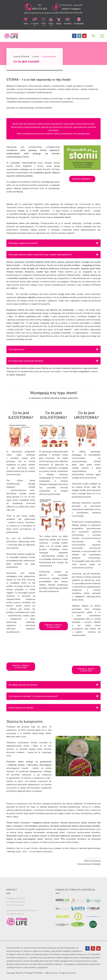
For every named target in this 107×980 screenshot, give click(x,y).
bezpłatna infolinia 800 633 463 (21, 911)
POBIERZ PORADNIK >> (82, 179)
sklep (59, 21)
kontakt (68, 21)
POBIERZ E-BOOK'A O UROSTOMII (86, 670)
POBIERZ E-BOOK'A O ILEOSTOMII (21, 667)
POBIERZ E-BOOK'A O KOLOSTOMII (53, 626)
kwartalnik (79, 21)
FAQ (43, 21)
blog (51, 21)
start (26, 21)
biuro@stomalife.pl (15, 914)
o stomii (35, 21)
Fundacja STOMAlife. (21, 57)
